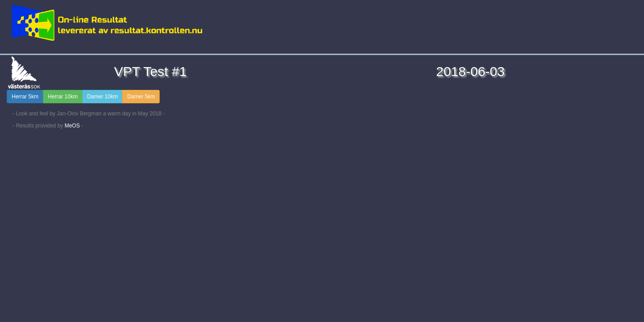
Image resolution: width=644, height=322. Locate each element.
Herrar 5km (25, 97)
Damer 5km (141, 97)
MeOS (72, 126)
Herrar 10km (63, 97)
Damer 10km (103, 97)
